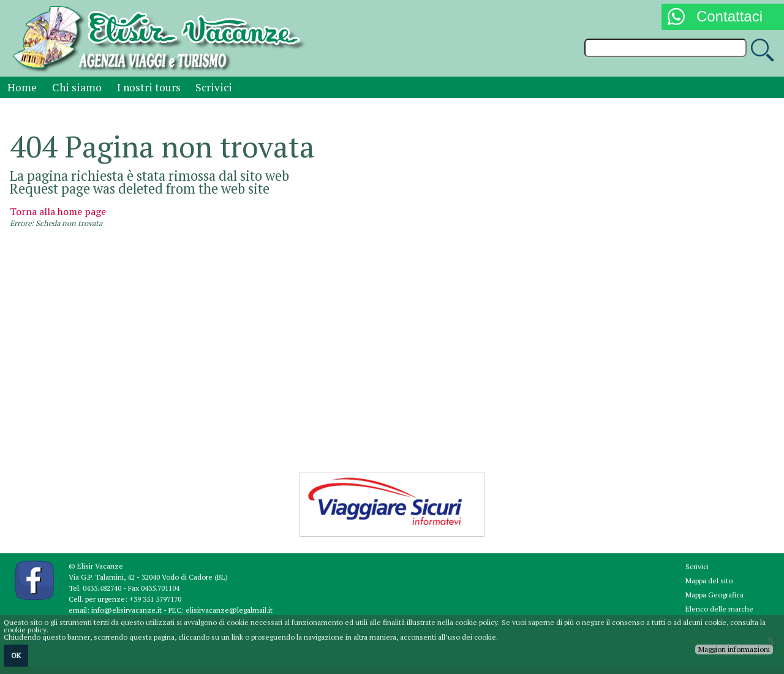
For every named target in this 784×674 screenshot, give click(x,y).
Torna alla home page (58, 211)
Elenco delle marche (719, 609)
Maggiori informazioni (734, 649)
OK (16, 655)
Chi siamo (77, 87)
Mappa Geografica (714, 595)
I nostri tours (149, 87)
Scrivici (214, 87)
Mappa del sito (709, 581)
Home (22, 87)
